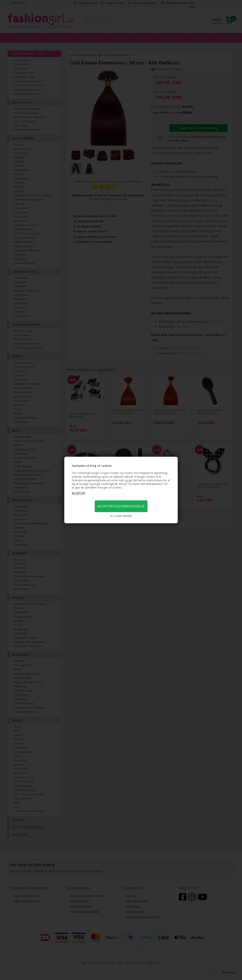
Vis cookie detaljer (121, 516)
